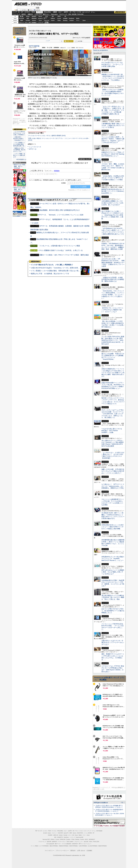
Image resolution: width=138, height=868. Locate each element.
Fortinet (72, 20)
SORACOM (63, 839)
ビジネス (27, 12)
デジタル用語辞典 (67, 844)
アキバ (74, 12)
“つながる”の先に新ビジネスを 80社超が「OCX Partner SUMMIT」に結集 (113, 431)
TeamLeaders (54, 14)
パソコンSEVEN (47, 16)
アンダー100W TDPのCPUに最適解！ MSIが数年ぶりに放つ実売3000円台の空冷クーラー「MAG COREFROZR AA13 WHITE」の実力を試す (113, 340)
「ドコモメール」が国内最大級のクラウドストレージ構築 (59, 246)
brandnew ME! (47, 23)
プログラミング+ (63, 14)
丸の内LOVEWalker (93, 846)
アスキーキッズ (16, 14)
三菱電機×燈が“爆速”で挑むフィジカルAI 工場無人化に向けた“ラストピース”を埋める (113, 125)
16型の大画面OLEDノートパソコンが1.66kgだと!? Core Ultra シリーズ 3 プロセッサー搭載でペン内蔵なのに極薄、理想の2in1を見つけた (113, 373)
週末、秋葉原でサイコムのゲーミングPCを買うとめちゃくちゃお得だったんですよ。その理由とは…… (113, 657)
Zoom (84, 20)
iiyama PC (66, 833)
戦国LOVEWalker (103, 846)
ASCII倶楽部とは (21, 160)
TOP (36, 831)
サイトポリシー (50, 851)
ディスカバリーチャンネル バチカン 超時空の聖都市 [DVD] (47, 136)
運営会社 (73, 851)
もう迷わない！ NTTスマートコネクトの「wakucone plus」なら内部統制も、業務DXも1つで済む (113, 486)
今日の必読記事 (50, 844)
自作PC (66, 12)
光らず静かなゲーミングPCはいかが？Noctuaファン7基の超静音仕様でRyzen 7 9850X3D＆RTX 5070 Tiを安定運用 (113, 443)
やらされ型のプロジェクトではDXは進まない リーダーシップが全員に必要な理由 (112, 64)
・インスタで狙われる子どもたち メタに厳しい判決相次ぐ (19, 133)
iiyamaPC (34, 16)
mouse (28, 16)
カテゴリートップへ (85, 159)
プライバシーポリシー (62, 851)
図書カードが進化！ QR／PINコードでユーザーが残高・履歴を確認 (64, 255)
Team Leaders (70, 842)
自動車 (55, 12)
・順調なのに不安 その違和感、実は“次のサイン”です (19, 150)
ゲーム (93, 12)
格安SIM (24, 14)
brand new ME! (80, 837)
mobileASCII (75, 844)
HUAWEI (65, 18)
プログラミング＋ (79, 842)
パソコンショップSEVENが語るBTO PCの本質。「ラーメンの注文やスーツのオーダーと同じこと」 (113, 627)
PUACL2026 (80, 14)
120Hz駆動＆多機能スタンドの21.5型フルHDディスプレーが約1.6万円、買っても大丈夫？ (112, 203)
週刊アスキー (46, 14)
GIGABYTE (40, 19)
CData (59, 20)
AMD (28, 18)
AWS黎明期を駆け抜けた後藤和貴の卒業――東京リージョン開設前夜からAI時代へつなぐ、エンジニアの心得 (113, 543)
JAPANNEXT (34, 23)
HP (65, 16)
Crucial (59, 18)
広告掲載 (89, 851)
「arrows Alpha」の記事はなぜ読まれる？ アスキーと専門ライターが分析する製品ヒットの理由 (113, 178)
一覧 (61, 41)
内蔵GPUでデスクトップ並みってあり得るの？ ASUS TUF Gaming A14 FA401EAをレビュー (113, 154)
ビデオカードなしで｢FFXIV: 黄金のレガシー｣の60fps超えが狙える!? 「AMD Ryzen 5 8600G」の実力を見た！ (113, 669)
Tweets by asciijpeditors (100, 50)
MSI (53, 16)
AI (19, 12)
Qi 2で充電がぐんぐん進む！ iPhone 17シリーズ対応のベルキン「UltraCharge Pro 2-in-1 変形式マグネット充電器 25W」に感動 (112, 215)
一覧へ (122, 802)
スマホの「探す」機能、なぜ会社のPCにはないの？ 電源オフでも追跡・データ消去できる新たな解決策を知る (113, 167)
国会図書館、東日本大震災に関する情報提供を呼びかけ (60, 210)
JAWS (21, 20)
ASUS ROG (34, 18)
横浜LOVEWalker (54, 846)
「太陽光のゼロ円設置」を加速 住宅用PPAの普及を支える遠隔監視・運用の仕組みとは (113, 279)
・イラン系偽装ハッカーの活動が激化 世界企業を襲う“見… (19, 144)
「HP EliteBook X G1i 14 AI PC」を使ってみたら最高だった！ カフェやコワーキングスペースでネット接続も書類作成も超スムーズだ (113, 231)
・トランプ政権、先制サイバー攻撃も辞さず (19, 155)
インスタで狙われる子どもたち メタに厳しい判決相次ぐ (52, 265)
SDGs (70, 14)
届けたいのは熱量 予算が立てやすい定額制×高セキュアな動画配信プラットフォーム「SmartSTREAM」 (113, 356)
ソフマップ (40, 23)
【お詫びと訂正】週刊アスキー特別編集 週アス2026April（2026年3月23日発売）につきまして (109, 806)
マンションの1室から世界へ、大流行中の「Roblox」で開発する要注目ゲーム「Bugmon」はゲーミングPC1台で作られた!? (113, 140)
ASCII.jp (21, 4)
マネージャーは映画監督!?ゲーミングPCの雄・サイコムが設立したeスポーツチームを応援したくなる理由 (113, 502)
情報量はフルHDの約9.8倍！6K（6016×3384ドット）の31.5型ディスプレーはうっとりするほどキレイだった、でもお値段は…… (113, 77)
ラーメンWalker (35, 846)
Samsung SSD (46, 839)
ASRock (53, 18)
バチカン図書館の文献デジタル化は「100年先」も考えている (60, 250)
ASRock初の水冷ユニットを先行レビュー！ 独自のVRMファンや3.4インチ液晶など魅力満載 (113, 527)
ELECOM (22, 18)
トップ (15, 12)
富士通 (22, 16)
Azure (40, 20)
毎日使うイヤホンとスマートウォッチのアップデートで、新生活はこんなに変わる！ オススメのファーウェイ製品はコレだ (113, 401)
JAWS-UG (56, 835)
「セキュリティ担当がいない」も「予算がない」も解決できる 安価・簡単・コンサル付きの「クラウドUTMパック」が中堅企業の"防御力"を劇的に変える (113, 110)
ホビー (60, 12)
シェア (48, 41)
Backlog (65, 20)
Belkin (78, 18)
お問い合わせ (81, 851)
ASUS (59, 16)
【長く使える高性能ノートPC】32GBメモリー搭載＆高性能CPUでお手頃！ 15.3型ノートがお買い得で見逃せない (113, 324)
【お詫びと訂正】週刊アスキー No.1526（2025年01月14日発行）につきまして (110, 814)
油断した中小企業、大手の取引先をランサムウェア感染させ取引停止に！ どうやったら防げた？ (113, 471)
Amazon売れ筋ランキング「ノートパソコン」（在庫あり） (19, 31)
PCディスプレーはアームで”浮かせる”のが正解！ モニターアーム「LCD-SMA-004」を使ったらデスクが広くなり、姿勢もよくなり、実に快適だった (113, 414)
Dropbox (53, 20)
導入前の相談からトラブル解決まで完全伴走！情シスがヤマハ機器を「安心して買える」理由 (113, 597)
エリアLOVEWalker (44, 846)
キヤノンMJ (28, 23)
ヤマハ (78, 20)
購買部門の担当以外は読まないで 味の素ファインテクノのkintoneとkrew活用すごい (114, 191)
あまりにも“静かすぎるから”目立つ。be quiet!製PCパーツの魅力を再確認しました (113, 611)
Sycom (40, 16)
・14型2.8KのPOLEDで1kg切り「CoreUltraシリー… (19, 139)
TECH (33, 12)
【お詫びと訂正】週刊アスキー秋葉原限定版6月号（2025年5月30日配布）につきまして (109, 810)
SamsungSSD (45, 18)
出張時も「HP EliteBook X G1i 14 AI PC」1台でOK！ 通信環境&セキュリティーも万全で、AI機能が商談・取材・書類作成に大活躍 (113, 246)
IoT (22, 12)
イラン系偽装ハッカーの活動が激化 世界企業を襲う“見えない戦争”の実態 (58, 271)
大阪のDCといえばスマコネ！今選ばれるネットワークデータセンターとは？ (113, 643)
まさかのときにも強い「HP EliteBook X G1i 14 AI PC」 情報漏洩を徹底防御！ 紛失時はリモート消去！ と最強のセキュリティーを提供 (113, 262)
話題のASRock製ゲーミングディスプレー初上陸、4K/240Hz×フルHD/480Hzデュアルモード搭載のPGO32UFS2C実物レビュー (113, 385)
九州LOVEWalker (83, 846)
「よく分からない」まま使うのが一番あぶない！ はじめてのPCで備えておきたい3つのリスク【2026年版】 (113, 455)
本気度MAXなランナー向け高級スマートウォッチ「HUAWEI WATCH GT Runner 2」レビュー (113, 559)
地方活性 (74, 14)
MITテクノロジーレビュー (85, 844)
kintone (34, 20)
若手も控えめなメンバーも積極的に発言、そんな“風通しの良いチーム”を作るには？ (113, 572)
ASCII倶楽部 (120, 12)
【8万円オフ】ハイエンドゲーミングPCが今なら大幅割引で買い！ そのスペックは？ (112, 310)
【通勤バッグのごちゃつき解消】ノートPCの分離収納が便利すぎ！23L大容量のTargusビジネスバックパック (113, 92)
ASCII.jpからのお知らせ (101, 803)
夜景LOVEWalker (74, 846)
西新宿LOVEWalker (64, 846)
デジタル (35, 4)
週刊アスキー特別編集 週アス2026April (20, 166)
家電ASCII (30, 14)
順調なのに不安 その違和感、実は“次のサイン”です (50, 274)
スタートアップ (86, 12)
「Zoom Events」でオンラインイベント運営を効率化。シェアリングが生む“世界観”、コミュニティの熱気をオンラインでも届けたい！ (113, 295)
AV (71, 12)
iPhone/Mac (47, 12)
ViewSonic (72, 18)
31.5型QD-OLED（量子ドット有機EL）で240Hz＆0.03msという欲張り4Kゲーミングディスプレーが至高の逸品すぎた (113, 516)
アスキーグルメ (38, 14)
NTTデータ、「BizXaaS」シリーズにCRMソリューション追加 (61, 215)
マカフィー (22, 23)
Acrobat (28, 20)
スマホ (79, 12)
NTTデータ (33, 149)
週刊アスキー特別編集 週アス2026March (20, 189)
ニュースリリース (35, 147)
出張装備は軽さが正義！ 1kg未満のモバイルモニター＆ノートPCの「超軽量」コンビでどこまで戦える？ (113, 583)
